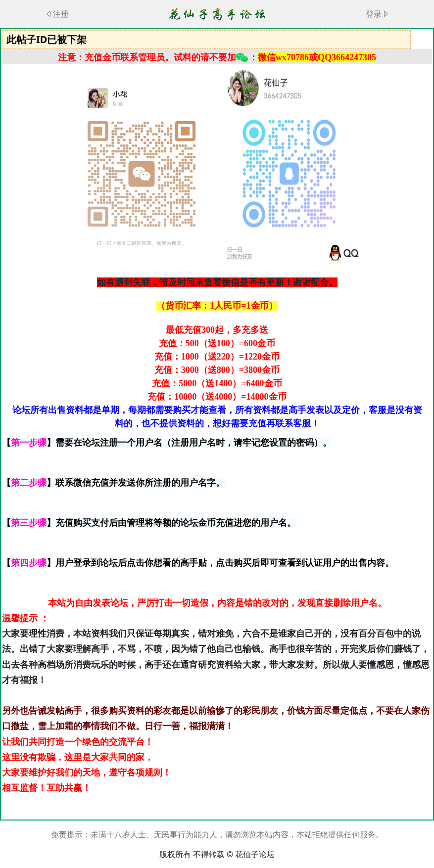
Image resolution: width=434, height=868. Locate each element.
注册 (57, 14)
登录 (378, 14)
